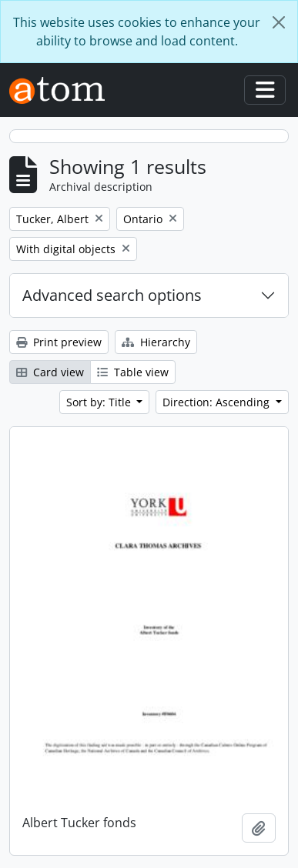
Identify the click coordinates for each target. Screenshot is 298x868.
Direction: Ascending (218, 402)
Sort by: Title (100, 402)
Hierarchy (156, 342)
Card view (50, 372)
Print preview (59, 342)
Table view (133, 372)
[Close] (279, 22)
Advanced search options (112, 295)
